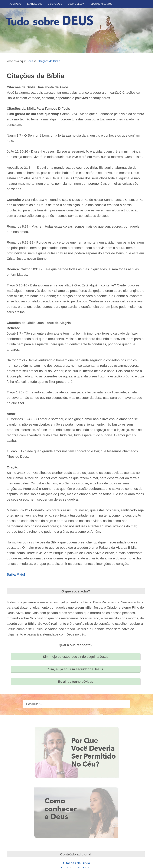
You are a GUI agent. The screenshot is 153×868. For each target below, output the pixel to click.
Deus (30, 61)
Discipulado (55, 4)
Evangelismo (35, 4)
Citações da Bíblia (49, 61)
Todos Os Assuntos (101, 4)
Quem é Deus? (76, 4)
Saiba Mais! (16, 574)
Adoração (16, 4)
